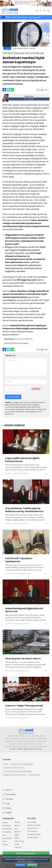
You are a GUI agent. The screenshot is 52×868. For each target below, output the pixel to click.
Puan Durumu (32, 831)
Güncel (5, 845)
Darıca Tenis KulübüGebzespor (22, 764)
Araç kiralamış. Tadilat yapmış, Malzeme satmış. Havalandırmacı (24, 510)
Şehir (7, 48)
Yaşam (5, 822)
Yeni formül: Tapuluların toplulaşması (19, 560)
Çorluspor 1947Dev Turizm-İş (14, 768)
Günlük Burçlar (33, 837)
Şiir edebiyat (7, 838)
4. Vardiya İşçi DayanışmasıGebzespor (18, 771)
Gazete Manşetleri (34, 834)
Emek (5, 841)
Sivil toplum (7, 826)
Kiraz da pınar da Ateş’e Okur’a (23, 658)
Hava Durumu (33, 828)
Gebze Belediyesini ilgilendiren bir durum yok (24, 610)
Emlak (17, 844)
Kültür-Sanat (19, 841)
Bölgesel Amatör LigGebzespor (15, 775)
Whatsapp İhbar (26, 854)
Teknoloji (18, 847)
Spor (16, 828)
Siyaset (17, 822)
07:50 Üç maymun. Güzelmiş (19, 17)
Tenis (6, 764)
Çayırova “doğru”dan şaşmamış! (24, 706)
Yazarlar (8, 799)
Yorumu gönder (13, 397)
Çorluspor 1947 (34, 775)
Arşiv (6, 803)
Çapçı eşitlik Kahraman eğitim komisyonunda (22, 460)
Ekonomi (18, 832)
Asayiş (17, 825)
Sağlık (17, 835)
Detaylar (20, 865)
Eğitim (17, 838)
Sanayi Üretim (8, 829)
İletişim (7, 813)
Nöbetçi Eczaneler (34, 825)
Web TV (8, 790)
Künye (7, 808)
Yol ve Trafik (32, 822)
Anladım (32, 865)
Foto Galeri (9, 794)
